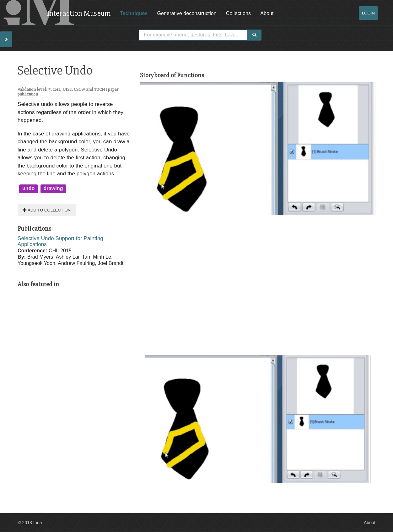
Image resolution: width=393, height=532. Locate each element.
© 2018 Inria (30, 523)
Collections (238, 13)
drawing (53, 188)
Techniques (134, 13)
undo (29, 188)
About (267, 13)
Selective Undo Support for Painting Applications (60, 241)
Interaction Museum (79, 13)
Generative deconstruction (187, 13)
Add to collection (47, 210)
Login (368, 13)
